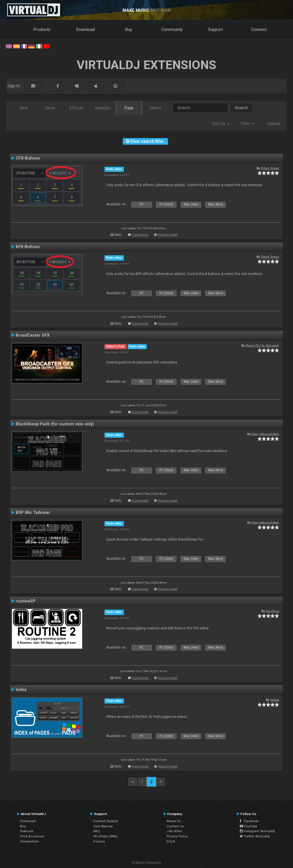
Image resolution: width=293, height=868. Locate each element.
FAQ (97, 831)
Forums (99, 841)
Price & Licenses (32, 836)
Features (27, 831)
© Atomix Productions (147, 863)
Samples (103, 108)
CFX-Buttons (28, 158)
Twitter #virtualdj (255, 836)
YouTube (249, 826)
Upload (274, 123)
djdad (275, 700)
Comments (140, 235)
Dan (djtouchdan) (265, 434)
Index (21, 690)
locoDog (272, 611)
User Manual (103, 826)
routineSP (26, 601)
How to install (168, 235)
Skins (50, 108)
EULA (171, 841)
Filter (247, 123)
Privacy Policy (177, 836)
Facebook (249, 821)
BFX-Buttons (28, 247)
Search (241, 108)
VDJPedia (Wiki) (105, 836)
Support (215, 30)
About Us (174, 821)
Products (42, 30)
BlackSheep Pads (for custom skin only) (55, 424)
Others (156, 108)
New (24, 108)
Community (172, 30)
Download (85, 30)
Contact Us (175, 826)
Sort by (221, 123)
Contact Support (106, 821)
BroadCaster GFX (33, 335)
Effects (76, 108)
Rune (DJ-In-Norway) (262, 345)
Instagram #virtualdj (257, 831)
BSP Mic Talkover (33, 512)
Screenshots (29, 841)
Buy (129, 30)
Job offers (174, 831)
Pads (129, 108)
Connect (259, 30)
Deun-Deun (270, 168)
